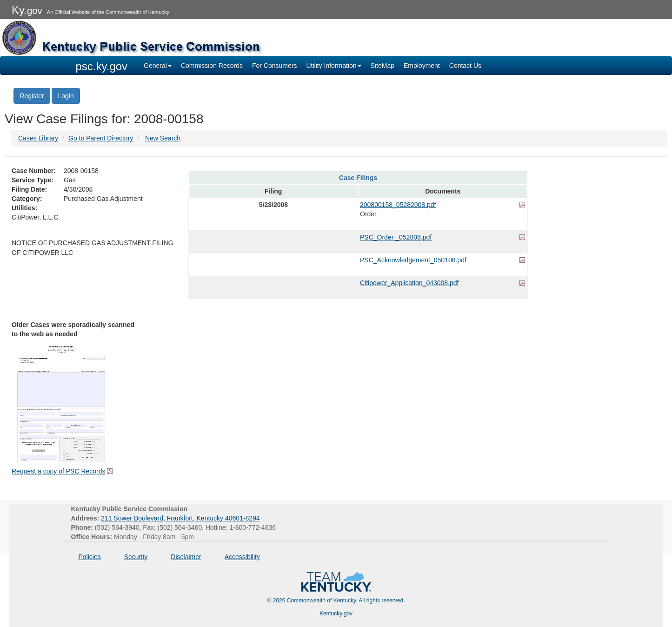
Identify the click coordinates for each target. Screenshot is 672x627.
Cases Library (38, 138)
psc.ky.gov (102, 66)
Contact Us (465, 66)
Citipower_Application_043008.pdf (409, 283)
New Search (163, 138)
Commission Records (212, 66)
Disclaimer (186, 557)
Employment (422, 66)
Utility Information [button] (333, 66)
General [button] (158, 66)
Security (136, 557)
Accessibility (242, 557)
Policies (90, 557)
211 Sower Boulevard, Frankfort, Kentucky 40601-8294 (180, 518)
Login (66, 96)
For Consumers (274, 66)
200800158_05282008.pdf (398, 205)
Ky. (27, 10)
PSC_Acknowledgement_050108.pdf (413, 260)
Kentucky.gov (336, 614)
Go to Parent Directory (101, 138)
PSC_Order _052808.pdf (396, 237)
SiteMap (383, 66)
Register (32, 96)
